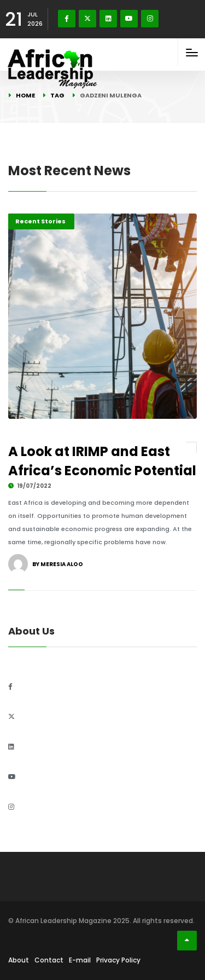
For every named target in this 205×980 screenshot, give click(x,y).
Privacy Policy (118, 960)
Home (25, 95)
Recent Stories (40, 221)
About (19, 960)
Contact (49, 960)
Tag (57, 95)
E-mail (80, 960)
